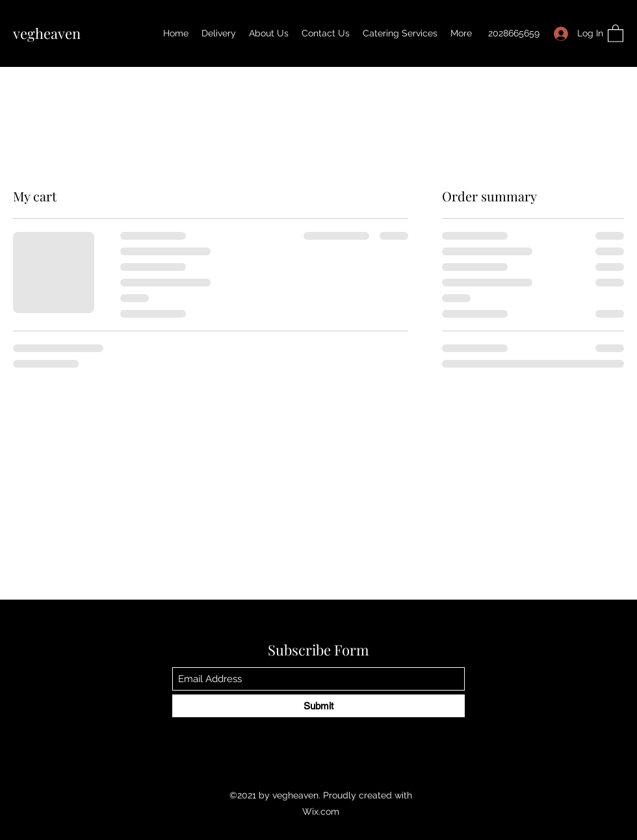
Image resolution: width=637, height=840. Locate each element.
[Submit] (318, 706)
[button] (616, 33)
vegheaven (47, 33)
